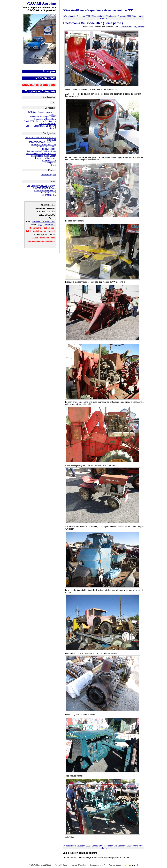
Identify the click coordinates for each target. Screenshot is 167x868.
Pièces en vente (44, 78)
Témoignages (50, 163)
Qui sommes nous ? (97, 865)
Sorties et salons (49, 160)
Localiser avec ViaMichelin (44, 221)
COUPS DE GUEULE (47, 147)
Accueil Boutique (61, 865)
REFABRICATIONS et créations (42, 142)
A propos (49, 71)
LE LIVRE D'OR (49, 149)
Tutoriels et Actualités (40, 91)
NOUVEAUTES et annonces (44, 145)
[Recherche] (43, 102)
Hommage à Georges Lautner (43, 117)
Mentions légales (49, 175)
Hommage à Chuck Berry (45, 119)
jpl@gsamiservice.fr (47, 225)
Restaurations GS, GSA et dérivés (41, 151)
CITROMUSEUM (49, 193)
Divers (53, 165)
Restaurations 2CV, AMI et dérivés (41, 154)
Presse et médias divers (46, 158)
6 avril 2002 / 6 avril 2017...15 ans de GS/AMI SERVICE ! (40, 122)
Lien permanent (139, 27)
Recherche (49, 97)
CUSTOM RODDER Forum (44, 188)
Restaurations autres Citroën (44, 156)
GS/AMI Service (42, 4)
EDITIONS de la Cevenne (45, 190)
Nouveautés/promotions (39, 85)
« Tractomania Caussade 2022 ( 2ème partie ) (84, 16)
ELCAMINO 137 (49, 195)
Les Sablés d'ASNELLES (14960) (42, 186)
